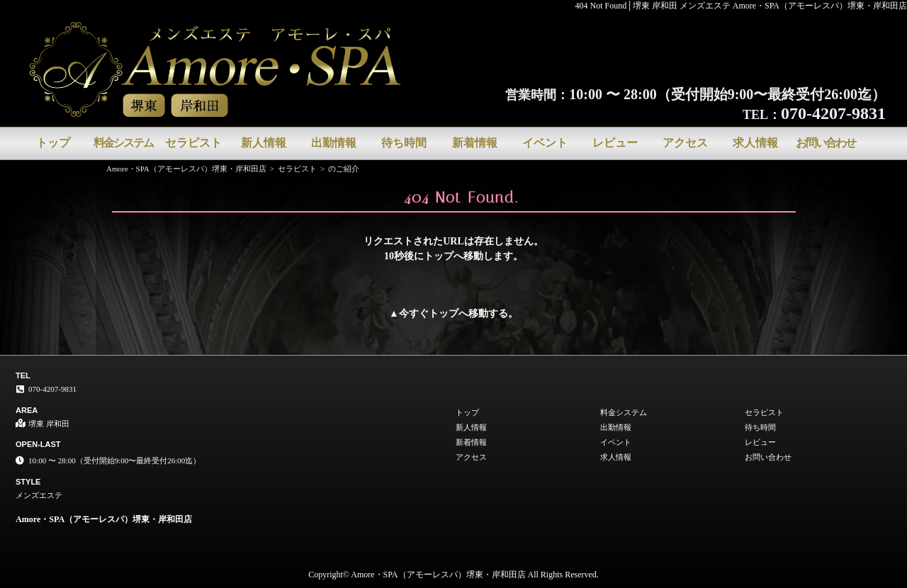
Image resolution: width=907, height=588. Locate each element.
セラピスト (193, 143)
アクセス (685, 143)
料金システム (123, 143)
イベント (545, 143)
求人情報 (755, 143)
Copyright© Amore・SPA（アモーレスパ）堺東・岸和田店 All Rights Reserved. (453, 575)
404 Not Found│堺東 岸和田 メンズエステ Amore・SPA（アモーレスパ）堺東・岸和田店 (741, 6)
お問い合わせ (826, 143)
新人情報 (264, 143)
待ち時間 (404, 143)
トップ (53, 143)
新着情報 (475, 143)
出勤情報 (334, 143)
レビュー (615, 143)
